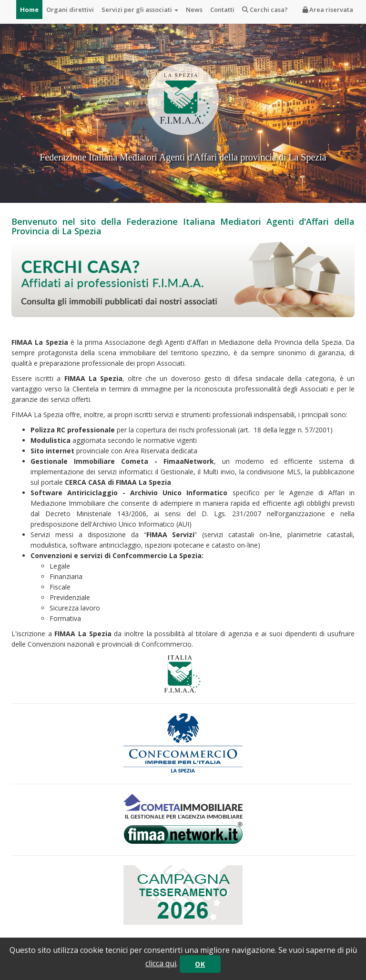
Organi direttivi (70, 10)
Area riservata (328, 10)
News (194, 10)
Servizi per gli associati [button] (140, 10)
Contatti (222, 10)
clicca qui (161, 963)
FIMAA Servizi (171, 535)
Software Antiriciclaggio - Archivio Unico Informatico (129, 493)
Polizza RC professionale (73, 430)
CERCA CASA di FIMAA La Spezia (118, 482)
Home (29, 10)
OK (200, 964)
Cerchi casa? (265, 10)
